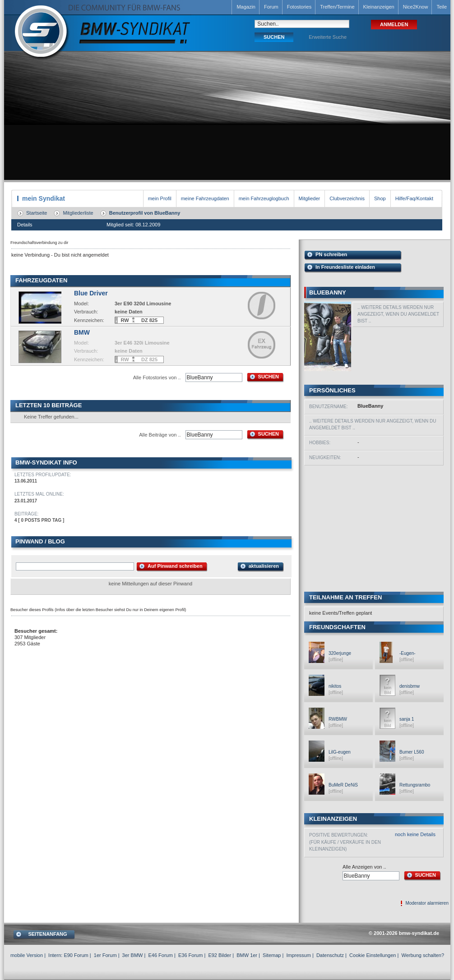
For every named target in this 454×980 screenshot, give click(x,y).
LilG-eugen (340, 752)
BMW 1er (247, 955)
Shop (380, 198)
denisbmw (410, 686)
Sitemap (272, 955)
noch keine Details (415, 834)
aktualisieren (264, 566)
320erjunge (340, 653)
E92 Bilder (220, 955)
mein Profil (160, 198)
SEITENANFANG (47, 934)
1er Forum (105, 955)
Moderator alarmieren (427, 903)
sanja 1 (407, 719)
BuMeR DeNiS (343, 785)
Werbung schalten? (423, 955)
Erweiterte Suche (328, 37)
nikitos (335, 686)
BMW (82, 332)
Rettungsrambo (415, 785)
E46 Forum (160, 955)
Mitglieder (310, 198)
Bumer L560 (412, 752)
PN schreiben (331, 254)
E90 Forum (76, 955)
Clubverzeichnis (347, 198)
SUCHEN (269, 377)
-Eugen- (408, 653)
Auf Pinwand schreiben (175, 566)
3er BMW (133, 955)
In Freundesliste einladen (345, 267)
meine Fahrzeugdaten (205, 198)
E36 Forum (190, 955)
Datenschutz (330, 955)
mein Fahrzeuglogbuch (264, 198)
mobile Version (27, 955)
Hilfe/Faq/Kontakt (414, 198)
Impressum (298, 955)
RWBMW (338, 719)
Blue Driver (91, 293)
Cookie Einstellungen (373, 955)
